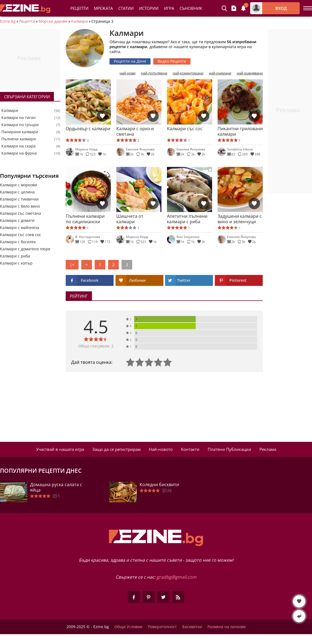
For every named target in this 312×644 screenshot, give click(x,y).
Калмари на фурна (19, 153)
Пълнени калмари (19, 139)
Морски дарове (53, 21)
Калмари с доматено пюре (25, 249)
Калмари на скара (18, 146)
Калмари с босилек (18, 242)
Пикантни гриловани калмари (240, 131)
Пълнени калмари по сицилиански (85, 219)
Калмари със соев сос (21, 235)
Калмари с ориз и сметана (135, 131)
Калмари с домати (17, 220)
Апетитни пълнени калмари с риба (187, 219)
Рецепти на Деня (130, 61)
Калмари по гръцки (20, 125)
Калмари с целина (17, 192)
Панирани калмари (20, 132)
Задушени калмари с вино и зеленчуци (240, 219)
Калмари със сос (185, 129)
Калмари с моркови (18, 185)
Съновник (191, 8)
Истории (149, 8)
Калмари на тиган (18, 118)
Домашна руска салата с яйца (56, 487)
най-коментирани (188, 73)
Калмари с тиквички (19, 199)
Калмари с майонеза (20, 227)
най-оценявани (250, 73)
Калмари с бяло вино (20, 206)
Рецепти (79, 8)
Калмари (80, 21)
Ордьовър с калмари (88, 129)
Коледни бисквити (159, 485)
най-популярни (154, 73)
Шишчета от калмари (130, 219)
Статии (126, 8)
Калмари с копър (16, 263)
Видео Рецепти (172, 61)
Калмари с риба (15, 256)
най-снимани (220, 73)
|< (72, 265)
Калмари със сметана (21, 213)
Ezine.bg (8, 21)
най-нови (128, 73)
